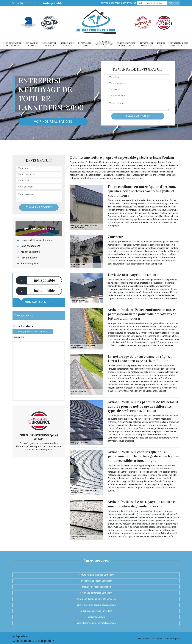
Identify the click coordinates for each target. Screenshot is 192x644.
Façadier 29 (161, 44)
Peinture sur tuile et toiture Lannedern (96, 575)
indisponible (24, 3)
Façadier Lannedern (96, 617)
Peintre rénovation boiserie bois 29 (126, 44)
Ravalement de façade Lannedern (96, 581)
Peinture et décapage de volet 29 (104, 44)
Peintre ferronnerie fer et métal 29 (178, 44)
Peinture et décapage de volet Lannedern (96, 599)
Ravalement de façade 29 (49, 44)
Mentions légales (172, 639)
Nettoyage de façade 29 (67, 44)
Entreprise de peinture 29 (147, 44)
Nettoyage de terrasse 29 (85, 44)
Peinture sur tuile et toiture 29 (12, 44)
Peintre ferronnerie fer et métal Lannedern (96, 623)
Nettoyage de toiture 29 (31, 44)
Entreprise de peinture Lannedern (96, 611)
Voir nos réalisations (53, 122)
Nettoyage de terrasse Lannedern (96, 593)
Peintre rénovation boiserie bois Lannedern (96, 605)
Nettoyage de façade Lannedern (96, 587)
